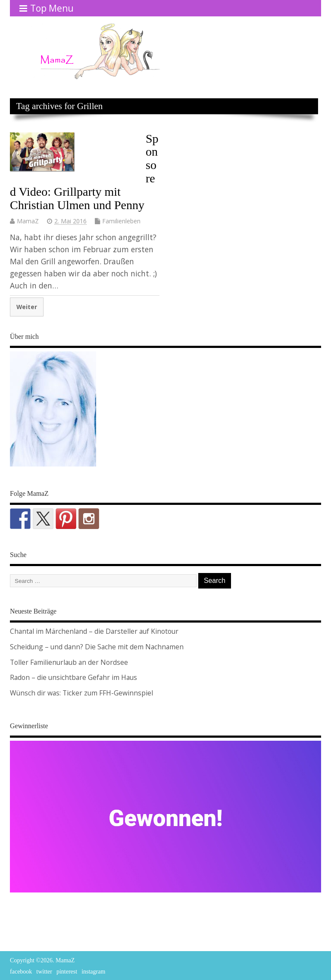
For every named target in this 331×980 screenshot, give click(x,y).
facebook (21, 972)
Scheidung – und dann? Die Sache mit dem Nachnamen (97, 647)
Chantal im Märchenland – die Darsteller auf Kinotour (94, 631)
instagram (93, 972)
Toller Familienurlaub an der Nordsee (69, 662)
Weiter (27, 307)
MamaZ (28, 221)
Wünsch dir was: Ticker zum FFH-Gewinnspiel (81, 693)
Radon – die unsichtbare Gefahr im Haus (73, 677)
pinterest (67, 972)
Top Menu (47, 8)
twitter (44, 972)
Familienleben (121, 221)
